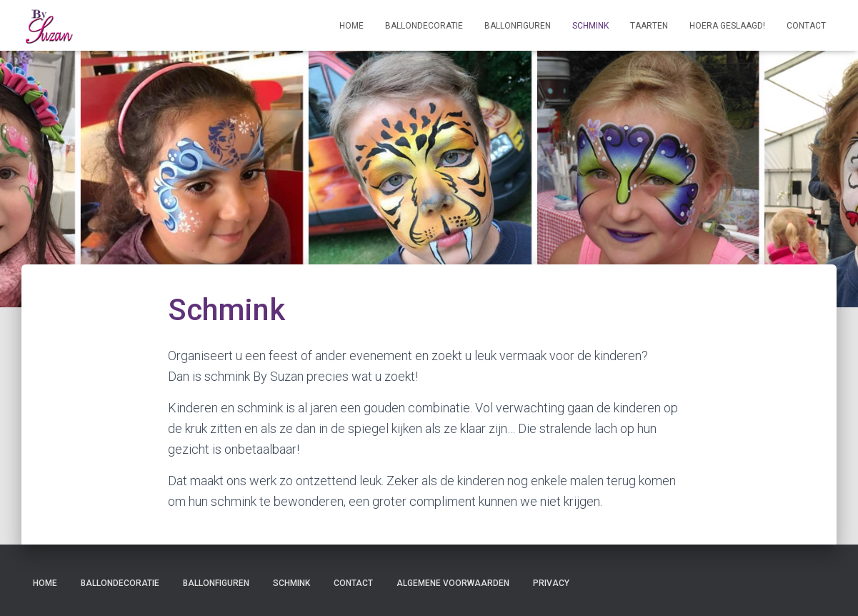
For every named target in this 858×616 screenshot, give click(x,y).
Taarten (649, 26)
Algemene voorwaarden (453, 583)
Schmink (590, 26)
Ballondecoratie (424, 26)
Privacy (551, 583)
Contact (806, 26)
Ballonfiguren (518, 26)
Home (351, 26)
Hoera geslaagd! (727, 26)
